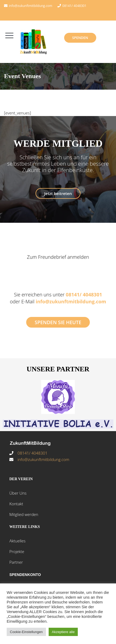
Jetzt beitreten (58, 193)
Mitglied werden (24, 514)
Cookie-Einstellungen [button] (26, 632)
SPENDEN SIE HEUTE (58, 322)
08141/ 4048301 (74, 6)
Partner (16, 562)
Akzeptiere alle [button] (63, 632)
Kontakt (16, 504)
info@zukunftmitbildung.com (71, 301)
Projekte (17, 551)
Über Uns (18, 493)
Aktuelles (17, 541)
